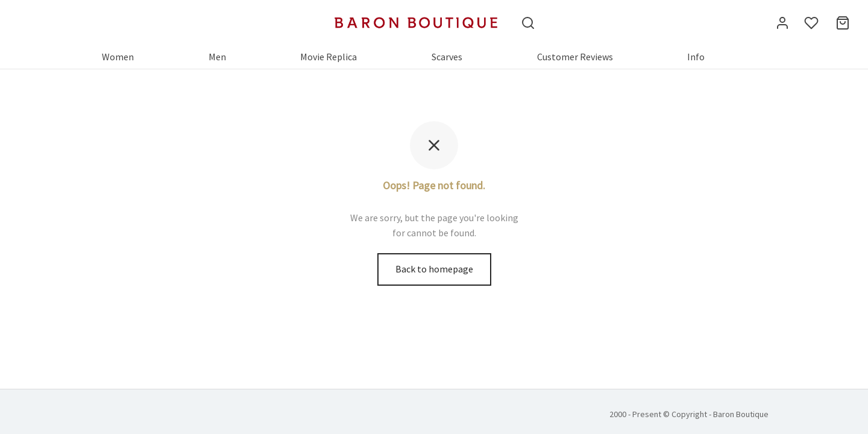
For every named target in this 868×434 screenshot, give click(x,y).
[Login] (782, 23)
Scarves (447, 57)
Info (696, 57)
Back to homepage (434, 269)
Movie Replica (329, 57)
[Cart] (843, 23)
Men (217, 57)
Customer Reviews (575, 57)
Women (118, 57)
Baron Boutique (741, 414)
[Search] (528, 23)
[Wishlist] (813, 23)
